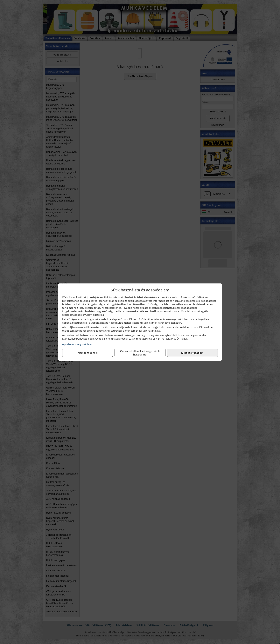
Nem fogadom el (88, 353)
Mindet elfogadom (192, 353)
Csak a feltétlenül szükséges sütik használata (140, 353)
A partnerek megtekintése (77, 344)
